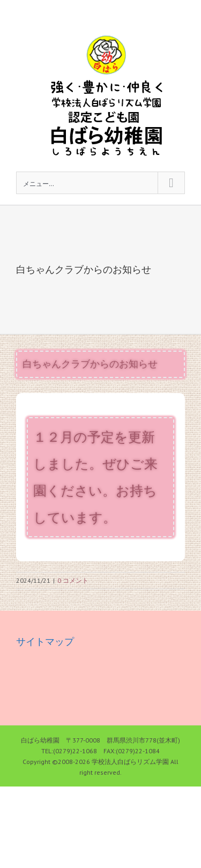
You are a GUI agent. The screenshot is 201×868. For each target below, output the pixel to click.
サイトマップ (45, 641)
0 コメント (73, 580)
